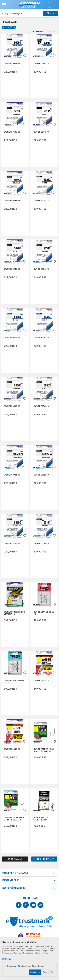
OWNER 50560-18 (12, 406)
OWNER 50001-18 (12, 63)
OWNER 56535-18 (41, 680)
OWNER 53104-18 (41, 543)
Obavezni (11, 966)
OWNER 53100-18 (12, 543)
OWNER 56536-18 (12, 749)
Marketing (39, 966)
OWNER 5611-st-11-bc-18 (44, 613)
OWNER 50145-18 (41, 132)
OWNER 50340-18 (41, 269)
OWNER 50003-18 (41, 63)
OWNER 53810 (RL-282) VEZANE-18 (15, 613)
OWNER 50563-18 (41, 406)
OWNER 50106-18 (12, 132)
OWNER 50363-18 (41, 338)
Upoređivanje (15, 859)
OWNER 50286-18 (12, 269)
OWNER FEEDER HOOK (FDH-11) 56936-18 (44, 750)
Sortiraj (5, 13)
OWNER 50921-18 (12, 475)
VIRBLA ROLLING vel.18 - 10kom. (41, 819)
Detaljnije (7, 959)
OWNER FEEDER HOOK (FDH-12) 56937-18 (14, 819)
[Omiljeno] (50, 7)
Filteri (50, 13)
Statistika (25, 966)
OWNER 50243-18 (12, 201)
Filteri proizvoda (44, 859)
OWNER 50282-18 (41, 201)
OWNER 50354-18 (12, 338)
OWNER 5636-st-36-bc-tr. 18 (15, 682)
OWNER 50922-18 (41, 475)
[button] (10, 5)
